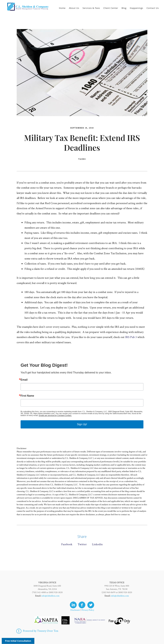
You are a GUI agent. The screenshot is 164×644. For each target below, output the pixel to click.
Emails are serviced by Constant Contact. (55, 415)
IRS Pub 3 (131, 337)
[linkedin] (73, 605)
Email (24, 380)
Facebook (67, 544)
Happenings (136, 8)
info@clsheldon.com (50, 596)
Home (62, 8)
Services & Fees (91, 8)
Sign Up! (82, 424)
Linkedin (97, 544)
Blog (124, 8)
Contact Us (153, 8)
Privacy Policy (88, 610)
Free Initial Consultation (18, 641)
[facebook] (82, 605)
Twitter (82, 544)
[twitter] (91, 605)
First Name (27, 396)
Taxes (82, 159)
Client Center (111, 8)
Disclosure (75, 610)
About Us (74, 8)
